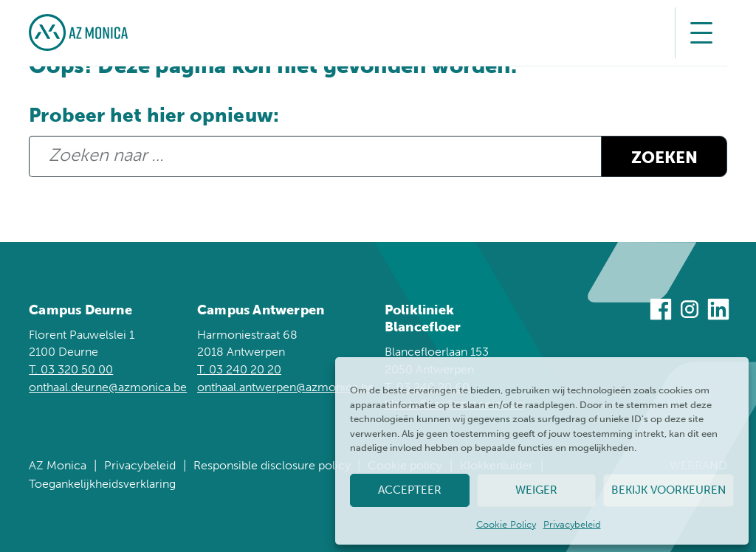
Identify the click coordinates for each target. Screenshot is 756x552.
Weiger (536, 490)
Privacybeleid (572, 524)
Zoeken (664, 158)
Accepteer (410, 490)
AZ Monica (58, 465)
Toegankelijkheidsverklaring (102, 484)
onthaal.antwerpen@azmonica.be (286, 387)
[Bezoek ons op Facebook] (661, 312)
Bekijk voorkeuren (669, 490)
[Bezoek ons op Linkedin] (718, 312)
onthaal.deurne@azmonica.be (108, 387)
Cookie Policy (506, 524)
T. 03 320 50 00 (71, 369)
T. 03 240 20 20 (239, 369)
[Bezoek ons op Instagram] (690, 312)
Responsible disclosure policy (272, 465)
